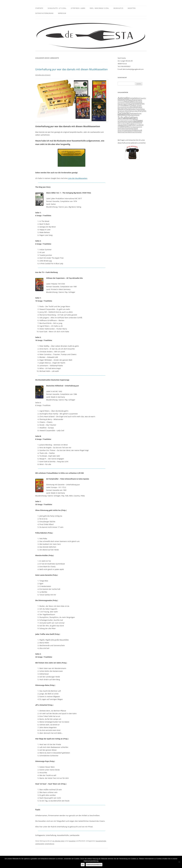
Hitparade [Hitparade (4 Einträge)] (128, 102)
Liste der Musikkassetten (78, 178)
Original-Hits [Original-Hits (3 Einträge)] (123, 111)
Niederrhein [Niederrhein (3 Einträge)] (135, 109)
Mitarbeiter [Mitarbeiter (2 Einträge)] (121, 107)
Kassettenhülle (101, 841)
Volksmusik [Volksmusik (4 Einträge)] (137, 130)
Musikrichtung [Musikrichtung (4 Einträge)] (124, 109)
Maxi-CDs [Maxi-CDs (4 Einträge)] (129, 105)
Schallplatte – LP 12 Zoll (57, 8)
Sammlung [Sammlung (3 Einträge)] (135, 115)
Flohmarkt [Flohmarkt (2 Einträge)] (121, 102)
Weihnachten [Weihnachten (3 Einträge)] (123, 132)
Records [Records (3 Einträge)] (121, 115)
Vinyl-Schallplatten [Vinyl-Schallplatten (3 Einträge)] (125, 130)
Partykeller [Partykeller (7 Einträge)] (124, 113)
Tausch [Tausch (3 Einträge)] (133, 123)
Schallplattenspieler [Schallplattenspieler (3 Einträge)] (125, 121)
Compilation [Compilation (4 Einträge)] (134, 98)
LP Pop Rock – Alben (78, 8)
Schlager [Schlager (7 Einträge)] (138, 121)
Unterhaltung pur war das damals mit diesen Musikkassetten (71, 69)
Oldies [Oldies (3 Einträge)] (142, 109)
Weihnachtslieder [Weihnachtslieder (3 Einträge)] (135, 132)
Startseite (39, 8)
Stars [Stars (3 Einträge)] (120, 123)
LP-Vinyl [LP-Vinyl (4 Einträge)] (121, 105)
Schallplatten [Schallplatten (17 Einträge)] (128, 118)
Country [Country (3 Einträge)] (143, 98)
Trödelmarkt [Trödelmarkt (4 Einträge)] (123, 127)
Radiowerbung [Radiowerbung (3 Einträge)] (136, 113)
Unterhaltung (49, 844)
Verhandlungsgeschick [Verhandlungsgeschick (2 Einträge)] (135, 127)
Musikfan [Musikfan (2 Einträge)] (127, 107)
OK (83, 865)
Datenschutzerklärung (44, 13)
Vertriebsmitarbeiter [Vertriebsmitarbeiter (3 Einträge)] (126, 129)
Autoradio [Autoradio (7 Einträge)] (123, 98)
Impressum (62, 13)
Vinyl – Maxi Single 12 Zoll (99, 8)
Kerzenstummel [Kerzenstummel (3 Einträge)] (124, 104)
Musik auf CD (118, 8)
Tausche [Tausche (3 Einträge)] (139, 123)
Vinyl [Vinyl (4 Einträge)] (136, 128)
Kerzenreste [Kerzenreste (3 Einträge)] (137, 102)
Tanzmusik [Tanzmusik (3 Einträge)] (126, 123)
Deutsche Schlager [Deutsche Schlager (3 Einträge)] (125, 100)
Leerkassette (40, 844)
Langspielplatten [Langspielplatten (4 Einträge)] (137, 104)
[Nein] (179, 862)
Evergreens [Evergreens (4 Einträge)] (137, 100)
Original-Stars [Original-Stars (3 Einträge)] (133, 111)
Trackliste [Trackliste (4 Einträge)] (139, 125)
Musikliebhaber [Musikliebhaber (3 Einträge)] (136, 107)
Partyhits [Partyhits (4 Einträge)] (142, 111)
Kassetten (132, 8)
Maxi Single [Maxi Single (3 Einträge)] (137, 106)
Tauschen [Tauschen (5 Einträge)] (122, 125)
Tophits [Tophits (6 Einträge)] (131, 125)
